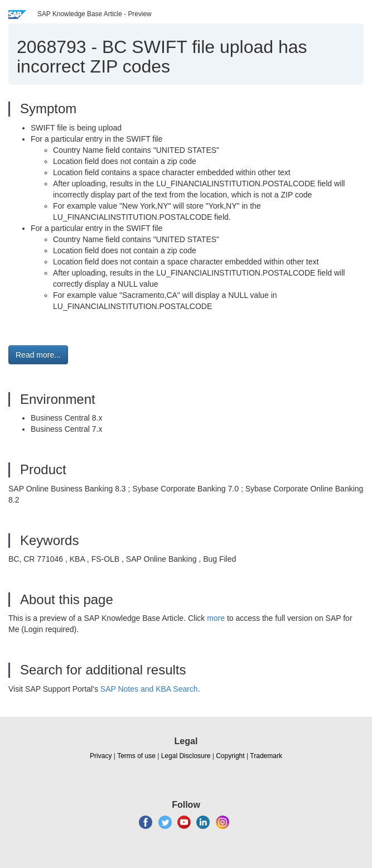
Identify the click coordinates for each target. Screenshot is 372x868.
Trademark (266, 756)
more (216, 618)
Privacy (101, 756)
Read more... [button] (38, 355)
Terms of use (136, 756)
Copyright (230, 756)
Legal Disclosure (186, 756)
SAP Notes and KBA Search (149, 689)
